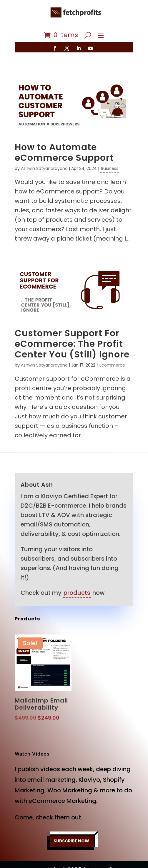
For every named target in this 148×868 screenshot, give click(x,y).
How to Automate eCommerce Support (64, 153)
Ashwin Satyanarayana (44, 168)
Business (110, 168)
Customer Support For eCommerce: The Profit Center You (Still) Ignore (72, 344)
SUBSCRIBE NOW (71, 841)
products (77, 593)
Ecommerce (112, 365)
